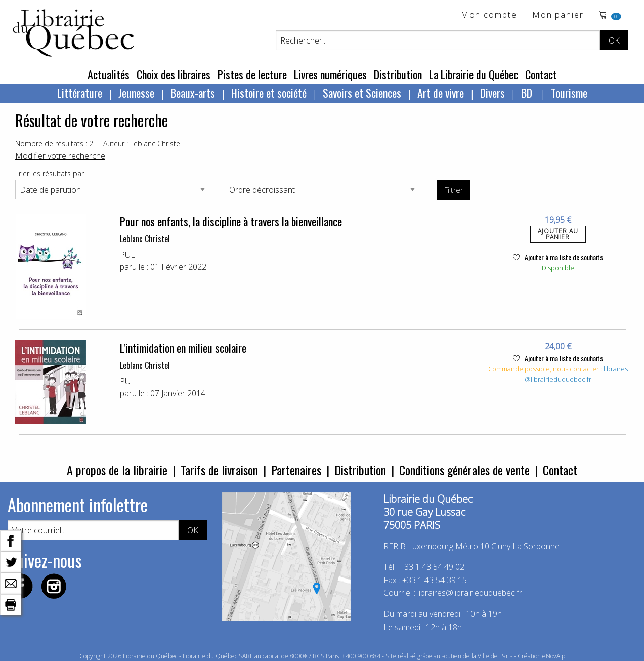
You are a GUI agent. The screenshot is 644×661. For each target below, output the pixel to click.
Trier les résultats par (50, 173)
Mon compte (489, 15)
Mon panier (558, 15)
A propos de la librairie (117, 470)
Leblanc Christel (145, 239)
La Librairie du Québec (474, 74)
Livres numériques (330, 74)
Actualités (109, 74)
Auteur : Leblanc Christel (142, 143)
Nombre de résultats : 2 (54, 143)
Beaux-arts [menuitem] (193, 93)
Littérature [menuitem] (80, 93)
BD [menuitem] (528, 93)
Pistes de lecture (252, 74)
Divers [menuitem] (492, 93)
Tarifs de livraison (219, 470)
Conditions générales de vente (464, 470)
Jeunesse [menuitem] (136, 93)
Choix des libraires (174, 74)
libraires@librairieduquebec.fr (576, 374)
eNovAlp (554, 656)
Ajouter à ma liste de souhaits (558, 257)
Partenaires (296, 470)
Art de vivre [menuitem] (441, 93)
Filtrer (454, 190)
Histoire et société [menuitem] (269, 93)
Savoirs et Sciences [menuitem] (362, 93)
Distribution (398, 74)
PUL (127, 255)
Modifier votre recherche (60, 156)
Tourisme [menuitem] (569, 93)
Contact (541, 74)
